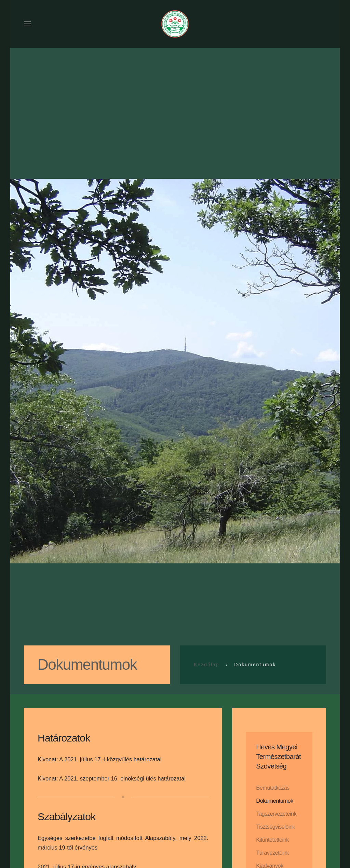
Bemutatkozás (273, 788)
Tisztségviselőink (275, 827)
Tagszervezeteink (276, 814)
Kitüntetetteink (272, 840)
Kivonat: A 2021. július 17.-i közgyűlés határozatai (99, 759)
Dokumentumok (274, 801)
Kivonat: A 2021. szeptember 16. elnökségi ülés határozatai (112, 778)
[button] (27, 24)
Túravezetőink (272, 853)
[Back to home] (175, 24)
